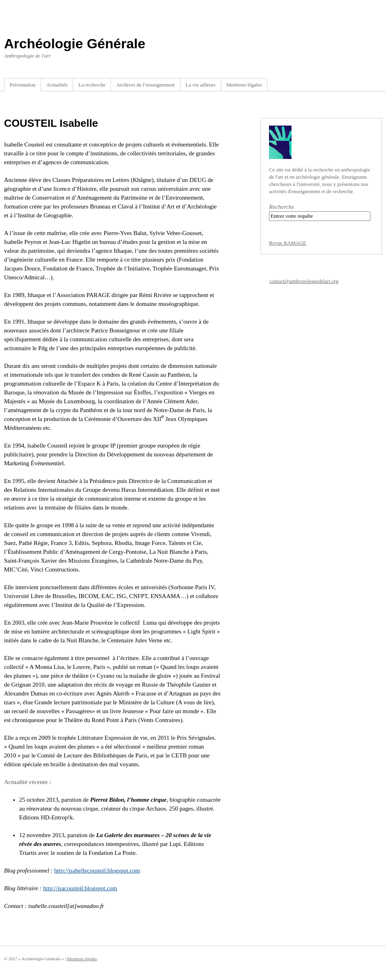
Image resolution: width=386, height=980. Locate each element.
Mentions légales (244, 85)
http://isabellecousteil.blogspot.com (97, 871)
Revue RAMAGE (288, 243)
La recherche (92, 85)
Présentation (23, 85)
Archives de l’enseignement (145, 85)
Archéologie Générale (75, 43)
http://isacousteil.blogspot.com (80, 888)
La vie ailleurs (201, 85)
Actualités (57, 85)
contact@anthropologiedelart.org (304, 281)
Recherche (282, 207)
